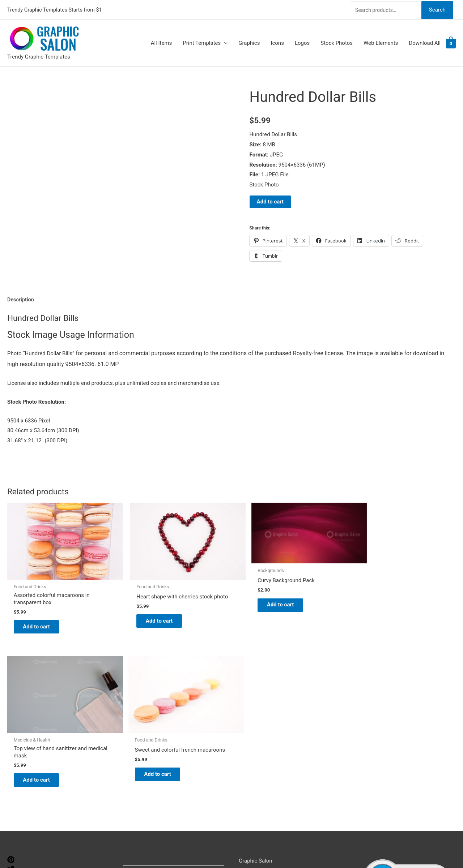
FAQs (245, 718)
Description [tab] (21, 299)
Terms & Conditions (262, 758)
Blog (244, 698)
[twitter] (12, 696)
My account (253, 728)
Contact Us (252, 738)
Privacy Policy (255, 748)
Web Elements (381, 42)
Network (268, 848)
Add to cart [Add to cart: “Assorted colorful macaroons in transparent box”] (42, 606)
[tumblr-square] (12, 705)
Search (437, 9)
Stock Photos (337, 42)
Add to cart (270, 201)
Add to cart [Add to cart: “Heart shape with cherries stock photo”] (133, 606)
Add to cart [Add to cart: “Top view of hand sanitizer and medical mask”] (315, 606)
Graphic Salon (256, 688)
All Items (162, 42)
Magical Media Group (337, 848)
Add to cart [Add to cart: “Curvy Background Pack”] (224, 588)
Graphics (249, 42)
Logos (302, 42)
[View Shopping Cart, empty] (451, 42)
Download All (425, 42)
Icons (277, 42)
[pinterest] (12, 687)
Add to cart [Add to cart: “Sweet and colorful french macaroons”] (406, 606)
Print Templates (202, 42)
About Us (250, 708)
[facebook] (12, 714)
